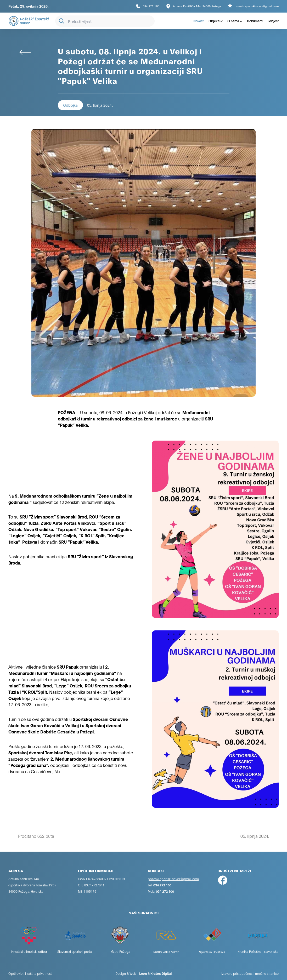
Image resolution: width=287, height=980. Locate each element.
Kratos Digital (161, 973)
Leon (143, 973)
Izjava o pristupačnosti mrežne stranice (250, 973)
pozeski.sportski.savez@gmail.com (173, 879)
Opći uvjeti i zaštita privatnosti (30, 973)
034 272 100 (162, 885)
